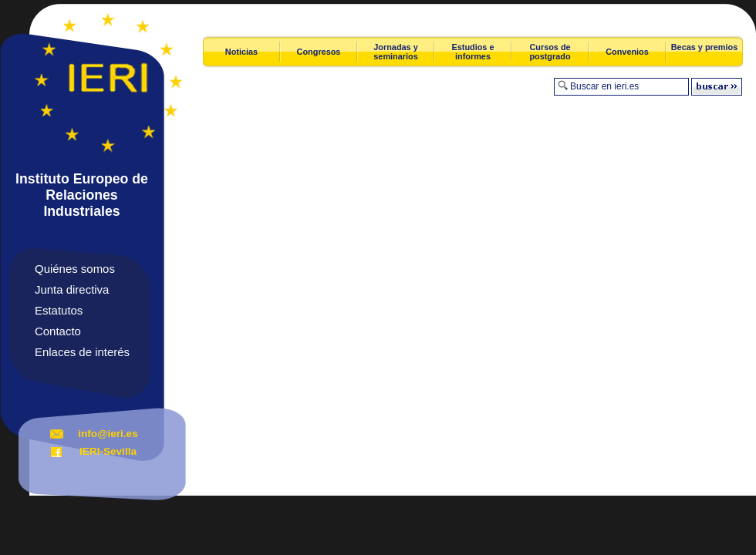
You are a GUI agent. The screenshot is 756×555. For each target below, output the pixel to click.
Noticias (241, 52)
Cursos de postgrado (550, 52)
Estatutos (59, 310)
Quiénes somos (75, 269)
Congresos (319, 52)
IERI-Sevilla (108, 451)
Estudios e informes (473, 52)
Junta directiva (72, 289)
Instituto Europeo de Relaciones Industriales (82, 195)
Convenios (627, 52)
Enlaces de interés (82, 352)
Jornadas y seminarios (395, 52)
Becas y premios (704, 47)
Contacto (58, 331)
